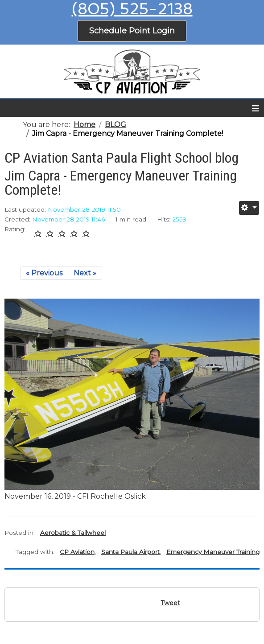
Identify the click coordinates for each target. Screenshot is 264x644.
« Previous (44, 273)
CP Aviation (77, 552)
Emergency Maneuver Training (213, 552)
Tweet (170, 603)
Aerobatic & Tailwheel (73, 533)
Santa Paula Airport (130, 552)
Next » (85, 273)
